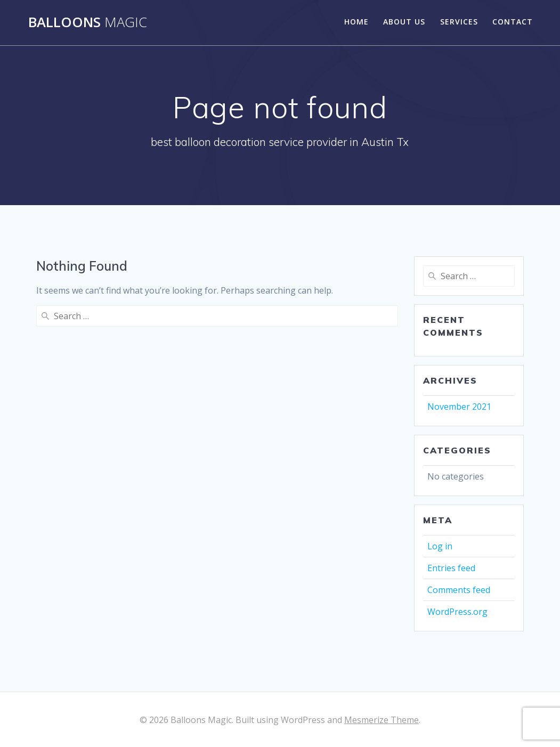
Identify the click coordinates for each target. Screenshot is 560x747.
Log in (440, 546)
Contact (513, 22)
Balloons (88, 22)
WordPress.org (457, 612)
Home (356, 22)
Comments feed (459, 590)
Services (459, 22)
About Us (404, 22)
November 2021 (459, 407)
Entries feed (451, 568)
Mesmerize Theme (382, 720)
